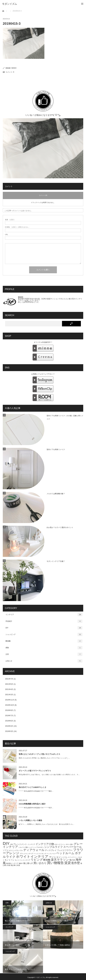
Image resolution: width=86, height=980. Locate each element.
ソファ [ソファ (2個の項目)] (6, 850)
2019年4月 (9, 726)
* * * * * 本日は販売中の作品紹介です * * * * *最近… (36, 791)
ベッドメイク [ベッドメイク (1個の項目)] (51, 854)
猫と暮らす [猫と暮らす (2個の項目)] (28, 863)
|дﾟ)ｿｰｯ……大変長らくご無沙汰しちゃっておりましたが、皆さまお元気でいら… (46, 824)
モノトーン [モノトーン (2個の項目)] (10, 860)
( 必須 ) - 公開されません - (17, 227)
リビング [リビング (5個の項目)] (37, 860)
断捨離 (44, 641)
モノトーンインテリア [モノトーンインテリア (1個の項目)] (23, 860)
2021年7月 (9, 679)
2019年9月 (9, 710)
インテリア (44, 615)
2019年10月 (10, 705)
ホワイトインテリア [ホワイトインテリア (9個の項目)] (32, 856)
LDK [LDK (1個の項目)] (11, 844)
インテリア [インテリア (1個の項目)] (31, 844)
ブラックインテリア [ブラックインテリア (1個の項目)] (27, 854)
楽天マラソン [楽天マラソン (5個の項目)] (60, 860)
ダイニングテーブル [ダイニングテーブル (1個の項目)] (16, 850)
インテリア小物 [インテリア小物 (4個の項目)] (45, 844)
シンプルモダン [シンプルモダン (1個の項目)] (38, 847)
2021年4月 (9, 689)
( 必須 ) (10, 220)
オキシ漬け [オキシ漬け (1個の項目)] (69, 844)
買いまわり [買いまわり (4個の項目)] (40, 863)
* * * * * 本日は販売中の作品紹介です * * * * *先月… (36, 808)
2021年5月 (9, 684)
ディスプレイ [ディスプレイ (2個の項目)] (51, 850)
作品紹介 (44, 621)
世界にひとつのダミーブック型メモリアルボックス (39, 754)
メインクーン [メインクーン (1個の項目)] (72, 857)
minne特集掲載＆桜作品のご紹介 (32, 804)
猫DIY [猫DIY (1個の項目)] (21, 863)
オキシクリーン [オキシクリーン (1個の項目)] (60, 844)
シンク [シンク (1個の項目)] (30, 847)
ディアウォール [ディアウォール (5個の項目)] (34, 850)
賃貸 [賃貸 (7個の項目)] (68, 863)
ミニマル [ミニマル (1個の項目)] (64, 857)
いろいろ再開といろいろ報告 (30, 820)
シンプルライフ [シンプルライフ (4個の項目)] (53, 847)
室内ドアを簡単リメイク (56, 449)
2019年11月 (10, 700)
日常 (44, 654)
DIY (44, 628)
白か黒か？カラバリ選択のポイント (60, 527)
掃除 (44, 648)
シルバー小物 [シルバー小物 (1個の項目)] (23, 847)
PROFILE (28, 302)
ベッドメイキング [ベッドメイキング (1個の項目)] (40, 854)
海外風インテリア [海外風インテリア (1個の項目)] (12, 863)
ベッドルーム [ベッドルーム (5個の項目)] (65, 853)
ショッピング (44, 634)
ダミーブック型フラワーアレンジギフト (35, 771)
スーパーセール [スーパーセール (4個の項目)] (72, 847)
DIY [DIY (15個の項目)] (6, 843)
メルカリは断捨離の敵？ (56, 494)
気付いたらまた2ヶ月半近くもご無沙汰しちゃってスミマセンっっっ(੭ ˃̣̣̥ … (44, 758)
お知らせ (44, 661)
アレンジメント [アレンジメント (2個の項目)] (20, 844)
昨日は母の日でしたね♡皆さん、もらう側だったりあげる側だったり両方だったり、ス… (49, 775)
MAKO (14, 68)
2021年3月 (9, 695)
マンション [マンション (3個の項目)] (55, 857)
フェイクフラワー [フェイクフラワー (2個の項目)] (65, 850)
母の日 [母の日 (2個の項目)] (72, 860)
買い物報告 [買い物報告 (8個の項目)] (55, 863)
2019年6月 (9, 721)
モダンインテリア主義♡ (56, 561)
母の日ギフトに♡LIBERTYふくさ (33, 787)
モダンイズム (41, 977)
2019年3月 (9, 731)
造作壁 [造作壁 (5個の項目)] (76, 863)
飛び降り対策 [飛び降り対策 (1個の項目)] (15, 865)
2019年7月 (9, 716)
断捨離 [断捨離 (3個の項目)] (47, 860)
